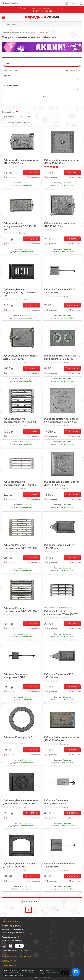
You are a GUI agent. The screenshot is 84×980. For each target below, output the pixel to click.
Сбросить (42, 96)
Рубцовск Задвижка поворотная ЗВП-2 (15, 676)
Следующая (29, 902)
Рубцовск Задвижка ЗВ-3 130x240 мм (59, 676)
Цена (6, 63)
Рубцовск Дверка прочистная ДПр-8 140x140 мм (62, 483)
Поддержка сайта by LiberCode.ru (15, 950)
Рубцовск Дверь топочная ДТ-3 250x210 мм (60, 225)
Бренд (7, 75)
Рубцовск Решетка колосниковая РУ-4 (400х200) (62, 611)
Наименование (11, 85)
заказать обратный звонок (13, 929)
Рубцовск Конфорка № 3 (18, 737)
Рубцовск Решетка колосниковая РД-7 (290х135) (20, 483)
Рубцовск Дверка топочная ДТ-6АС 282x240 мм (19, 865)
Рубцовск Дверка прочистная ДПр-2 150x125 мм (21, 357)
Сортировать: (8, 116)
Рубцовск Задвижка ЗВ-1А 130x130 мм (60, 291)
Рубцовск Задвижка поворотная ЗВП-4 (56, 802)
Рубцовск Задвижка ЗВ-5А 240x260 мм (60, 865)
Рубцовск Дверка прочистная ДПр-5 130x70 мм (62, 739)
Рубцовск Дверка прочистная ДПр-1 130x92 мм (21, 162)
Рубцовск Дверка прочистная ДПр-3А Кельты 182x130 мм (21, 802)
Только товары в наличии (16, 122)
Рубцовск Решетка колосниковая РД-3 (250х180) (20, 546)
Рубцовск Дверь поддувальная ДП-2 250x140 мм (20, 226)
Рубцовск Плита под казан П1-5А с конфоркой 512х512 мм (62, 420)
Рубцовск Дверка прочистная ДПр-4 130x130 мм (62, 162)
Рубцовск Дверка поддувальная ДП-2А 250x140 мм (21, 292)
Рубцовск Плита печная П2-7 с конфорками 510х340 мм (62, 357)
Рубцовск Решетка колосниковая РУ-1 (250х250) (20, 420)
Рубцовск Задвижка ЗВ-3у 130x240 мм (60, 546)
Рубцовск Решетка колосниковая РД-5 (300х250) (20, 610)
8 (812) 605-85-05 (42, 11)
